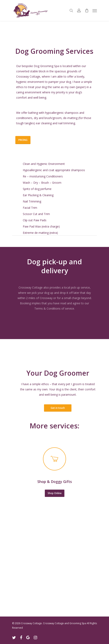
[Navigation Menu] (95, 11)
